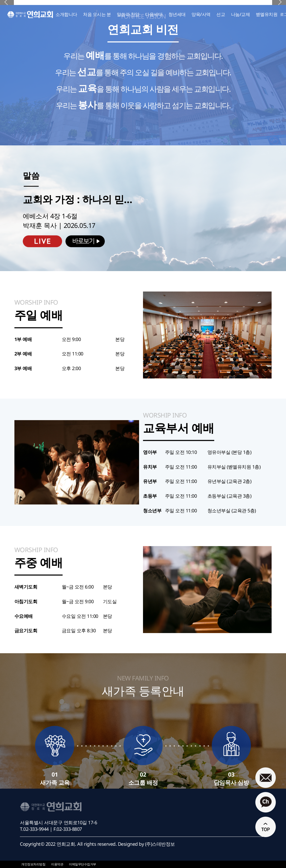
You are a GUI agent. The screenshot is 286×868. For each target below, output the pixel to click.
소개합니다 (66, 14)
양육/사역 (201, 14)
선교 (221, 14)
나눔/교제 (241, 14)
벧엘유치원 (267, 14)
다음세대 (154, 14)
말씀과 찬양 (128, 14)
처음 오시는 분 (97, 14)
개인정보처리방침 (33, 864)
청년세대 (177, 14)
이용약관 (57, 864)
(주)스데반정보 (160, 844)
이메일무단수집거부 (82, 864)
